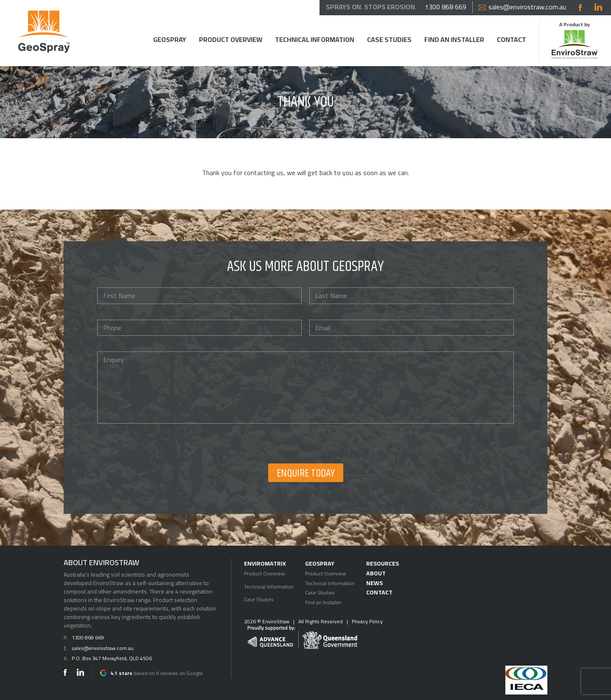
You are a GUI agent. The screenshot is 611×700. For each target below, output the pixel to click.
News (374, 583)
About (376, 573)
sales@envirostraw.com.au (522, 7)
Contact (512, 40)
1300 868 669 (446, 7)
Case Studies (389, 40)
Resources (383, 563)
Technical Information (315, 40)
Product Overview (231, 40)
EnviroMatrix (265, 563)
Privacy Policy (367, 621)
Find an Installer (454, 40)
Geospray (170, 40)
